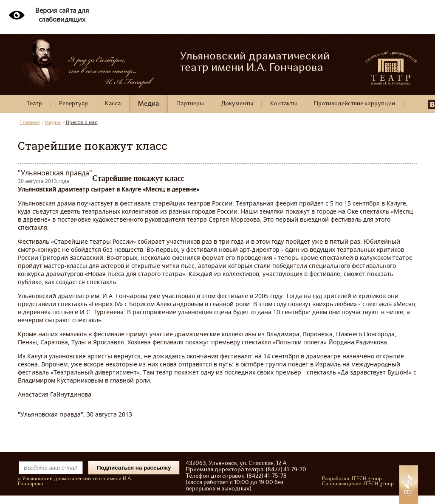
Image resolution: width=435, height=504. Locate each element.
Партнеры (190, 104)
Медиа (148, 104)
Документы (237, 104)
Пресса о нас (82, 122)
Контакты (284, 104)
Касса (113, 104)
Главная (30, 122)
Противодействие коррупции (354, 104)
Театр (34, 104)
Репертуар (73, 104)
